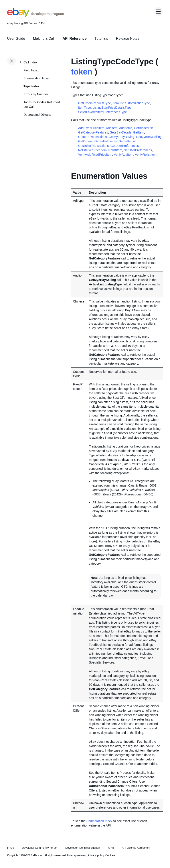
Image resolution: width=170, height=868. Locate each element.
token (82, 72)
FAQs (11, 848)
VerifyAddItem (124, 155)
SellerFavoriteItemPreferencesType (102, 112)
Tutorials (101, 38)
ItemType (85, 108)
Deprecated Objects (37, 115)
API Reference (75, 38)
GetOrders (85, 141)
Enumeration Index (37, 78)
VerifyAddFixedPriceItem (95, 155)
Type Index (32, 86)
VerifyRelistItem (146, 155)
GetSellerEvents (106, 141)
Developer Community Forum (40, 848)
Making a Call (44, 38)
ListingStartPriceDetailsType (112, 108)
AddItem (112, 128)
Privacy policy (96, 855)
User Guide (16, 38)
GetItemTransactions (92, 137)
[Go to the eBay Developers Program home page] (36, 16)
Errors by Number (36, 94)
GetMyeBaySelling (149, 137)
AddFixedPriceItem (91, 128)
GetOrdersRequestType (95, 103)
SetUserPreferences (138, 150)
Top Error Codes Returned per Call (42, 104)
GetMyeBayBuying (121, 137)
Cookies (110, 855)
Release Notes (128, 38)
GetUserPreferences (125, 146)
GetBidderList (143, 128)
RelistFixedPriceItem (92, 150)
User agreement (77, 855)
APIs (111, 848)
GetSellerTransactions (93, 146)
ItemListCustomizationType (131, 103)
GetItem (138, 132)
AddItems (126, 128)
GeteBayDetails (120, 132)
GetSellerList (127, 141)
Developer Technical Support (83, 848)
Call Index (30, 62)
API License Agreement (136, 848)
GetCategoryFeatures (93, 132)
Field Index (31, 70)
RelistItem (115, 150)
